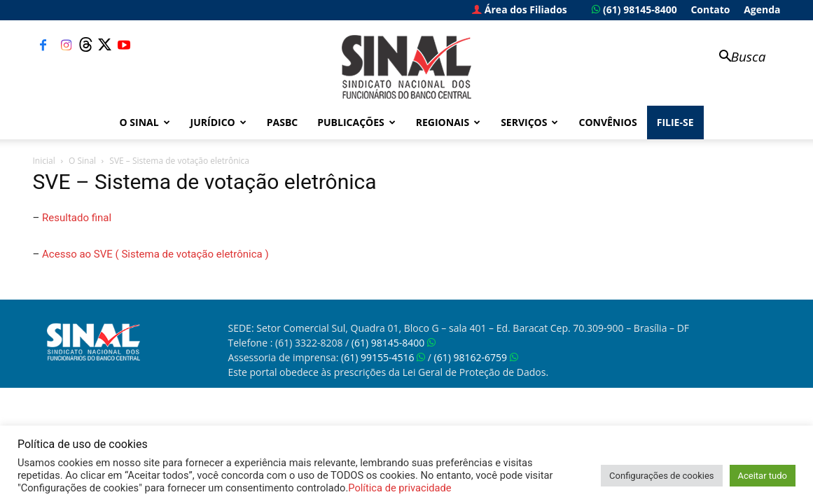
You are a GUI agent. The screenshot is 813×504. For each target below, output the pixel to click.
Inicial (44, 161)
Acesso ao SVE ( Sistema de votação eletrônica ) (155, 254)
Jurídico (218, 122)
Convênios (607, 122)
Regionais (448, 122)
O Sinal (145, 122)
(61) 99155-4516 (383, 357)
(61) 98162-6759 (476, 357)
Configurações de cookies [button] (661, 476)
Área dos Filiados (520, 9)
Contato (710, 9)
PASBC (283, 122)
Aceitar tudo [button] (763, 476)
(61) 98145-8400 (634, 9)
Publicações (356, 122)
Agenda (762, 9)
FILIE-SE (675, 122)
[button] (736, 58)
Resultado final (77, 218)
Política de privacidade (399, 488)
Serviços (529, 122)
